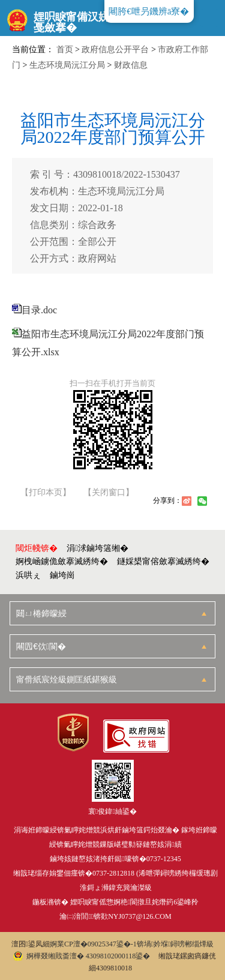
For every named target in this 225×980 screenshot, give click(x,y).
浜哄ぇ (28, 575)
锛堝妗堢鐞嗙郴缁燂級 (175, 944)
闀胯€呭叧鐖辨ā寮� (149, 11)
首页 (65, 50)
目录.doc (39, 310)
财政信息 (131, 65)
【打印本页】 (46, 493)
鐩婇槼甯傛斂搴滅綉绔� (163, 561)
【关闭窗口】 (109, 493)
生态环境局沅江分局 (67, 65)
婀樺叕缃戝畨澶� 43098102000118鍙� (82, 956)
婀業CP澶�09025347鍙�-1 (93, 944)
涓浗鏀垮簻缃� (97, 548)
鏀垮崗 (62, 575)
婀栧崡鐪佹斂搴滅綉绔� (62, 561)
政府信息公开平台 (115, 50)
